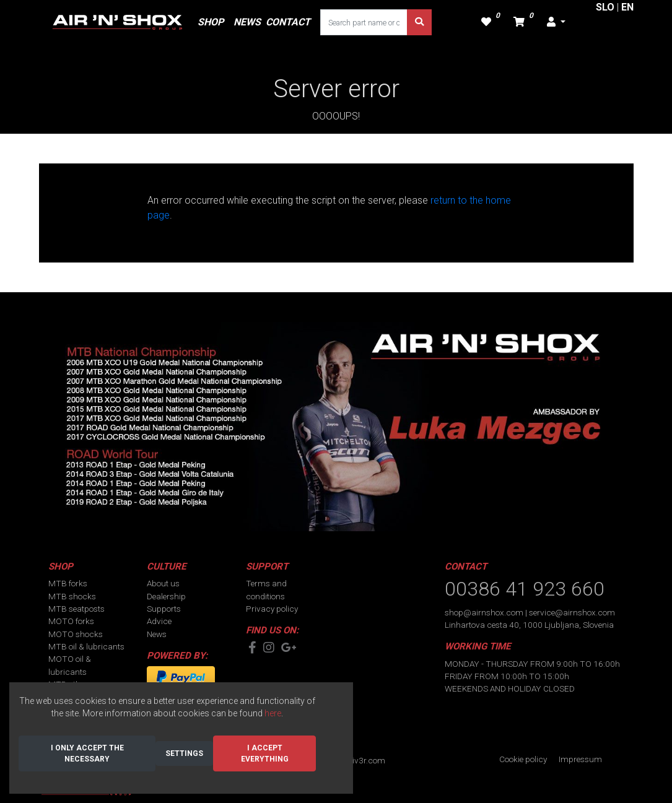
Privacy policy (272, 609)
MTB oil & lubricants (86, 646)
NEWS (247, 22)
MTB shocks (72, 596)
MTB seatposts (76, 609)
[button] (556, 22)
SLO (605, 7)
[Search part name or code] (364, 22)
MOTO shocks (76, 634)
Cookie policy (523, 759)
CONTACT (288, 22)
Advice (159, 621)
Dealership (166, 596)
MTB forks (68, 583)
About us (163, 583)
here (273, 713)
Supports (164, 609)
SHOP (211, 22)
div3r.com (366, 760)
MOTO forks (71, 621)
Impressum (580, 759)
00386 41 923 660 (525, 589)
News (157, 634)
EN (627, 7)
